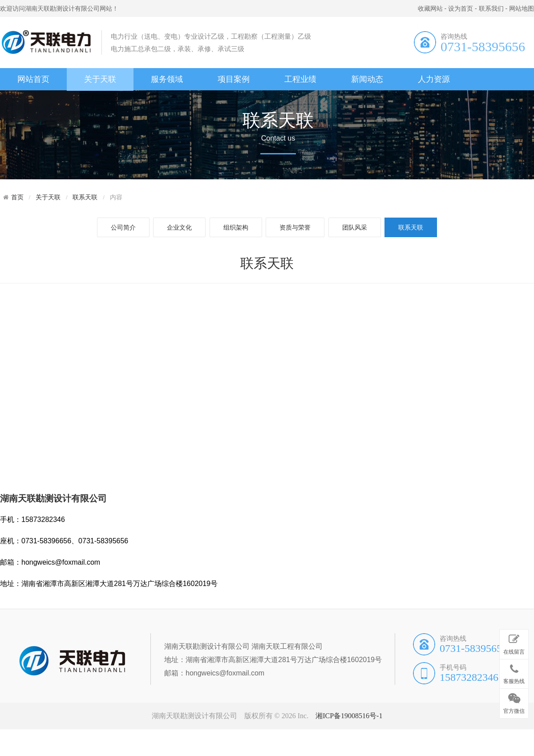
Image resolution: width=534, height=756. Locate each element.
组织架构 (236, 227)
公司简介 (123, 227)
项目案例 (234, 79)
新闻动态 (367, 79)
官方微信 (514, 702)
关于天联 (100, 79)
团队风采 (355, 227)
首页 (17, 197)
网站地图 (522, 8)
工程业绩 (300, 79)
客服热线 (514, 672)
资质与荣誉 (295, 227)
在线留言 (514, 643)
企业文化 (179, 227)
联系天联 (85, 197)
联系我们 (491, 8)
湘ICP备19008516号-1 (349, 716)
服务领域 (167, 79)
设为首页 (461, 8)
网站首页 (33, 79)
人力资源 (434, 79)
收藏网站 (430, 8)
